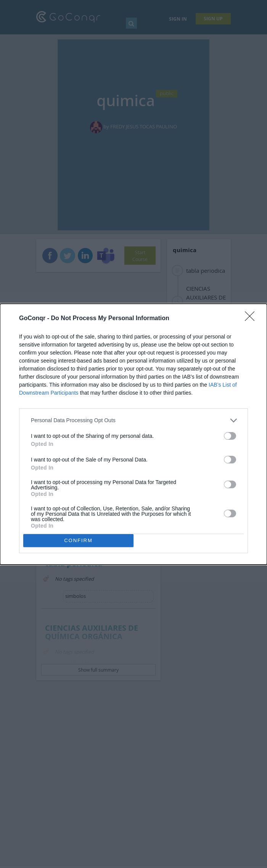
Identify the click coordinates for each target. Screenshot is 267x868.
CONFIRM (78, 540)
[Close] (252, 319)
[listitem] (133, 420)
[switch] (230, 436)
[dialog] (133, 434)
